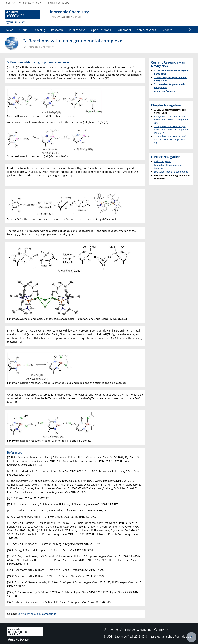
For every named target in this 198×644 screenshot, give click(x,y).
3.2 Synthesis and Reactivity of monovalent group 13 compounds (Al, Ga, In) (172, 130)
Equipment (124, 30)
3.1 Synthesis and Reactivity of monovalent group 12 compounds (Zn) (172, 120)
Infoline (111, 629)
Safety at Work (146, 30)
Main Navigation (163, 161)
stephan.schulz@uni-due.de (173, 636)
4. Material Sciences (165, 91)
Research (57, 30)
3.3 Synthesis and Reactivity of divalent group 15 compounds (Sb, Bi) (172, 139)
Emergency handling (136, 629)
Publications (77, 30)
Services (167, 30)
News (10, 30)
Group (23, 30)
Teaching (39, 30)
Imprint (161, 629)
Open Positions (101, 30)
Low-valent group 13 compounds (37, 614)
